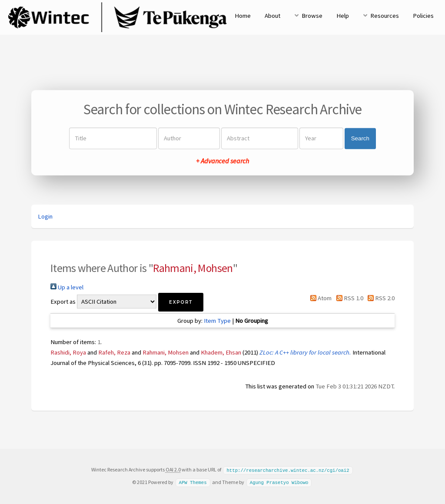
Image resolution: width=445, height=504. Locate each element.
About (272, 16)
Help (343, 16)
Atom (319, 298)
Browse (312, 16)
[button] (181, 302)
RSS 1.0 (348, 298)
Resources (385, 16)
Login (45, 216)
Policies (423, 16)
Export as (63, 302)
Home (243, 16)
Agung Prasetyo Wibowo (279, 482)
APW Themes (193, 482)
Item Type (217, 321)
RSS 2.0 (380, 298)
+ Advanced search (222, 161)
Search (360, 138)
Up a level (67, 287)
